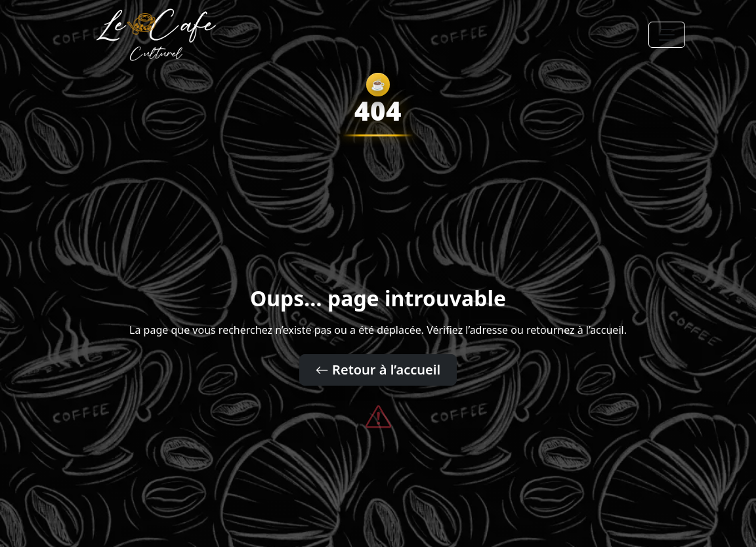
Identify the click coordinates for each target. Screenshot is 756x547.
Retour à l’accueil (378, 370)
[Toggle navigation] (667, 35)
